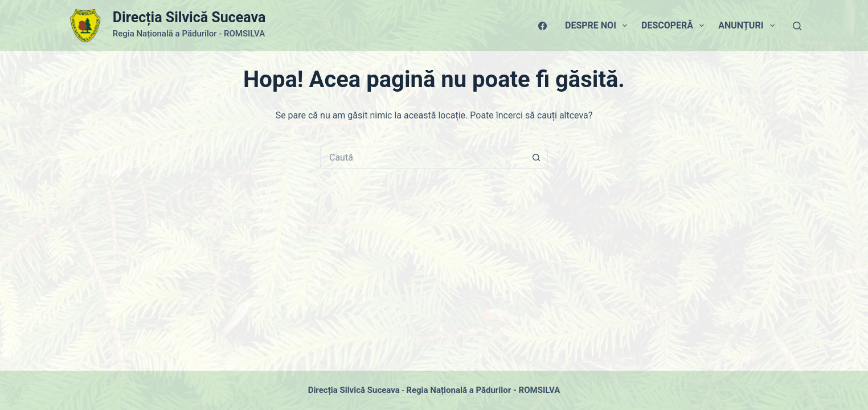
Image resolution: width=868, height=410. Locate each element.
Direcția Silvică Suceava (189, 17)
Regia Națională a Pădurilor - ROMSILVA (483, 390)
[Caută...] (423, 157)
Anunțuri (748, 26)
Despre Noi (598, 26)
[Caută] (797, 26)
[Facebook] (542, 26)
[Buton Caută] (537, 157)
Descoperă (675, 26)
